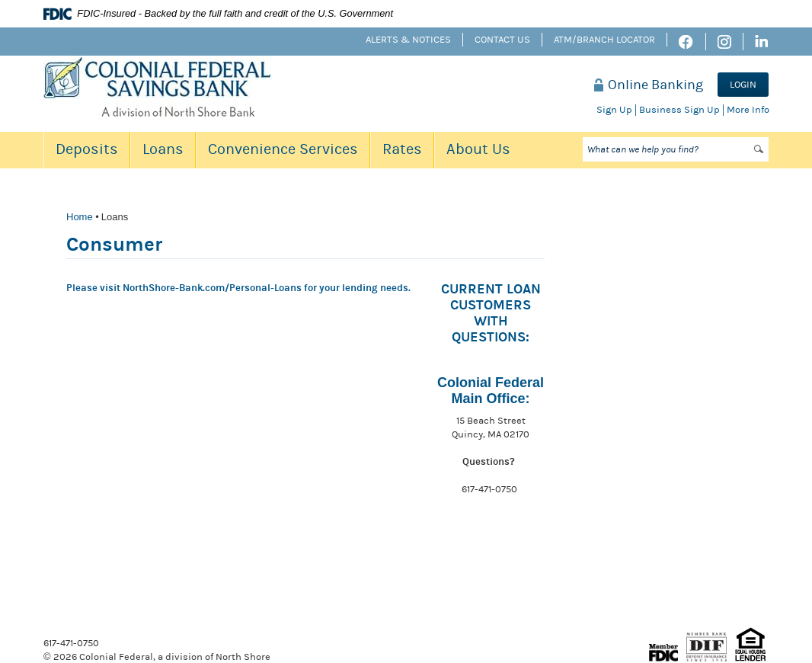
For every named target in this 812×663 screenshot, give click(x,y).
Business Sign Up (679, 110)
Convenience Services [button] (283, 149)
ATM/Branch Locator (604, 40)
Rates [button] (402, 149)
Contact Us (502, 40)
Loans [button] (163, 149)
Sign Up (614, 110)
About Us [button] (478, 149)
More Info (748, 110)
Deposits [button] (87, 149)
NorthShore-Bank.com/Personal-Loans (213, 288)
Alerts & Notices (408, 40)
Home (80, 217)
